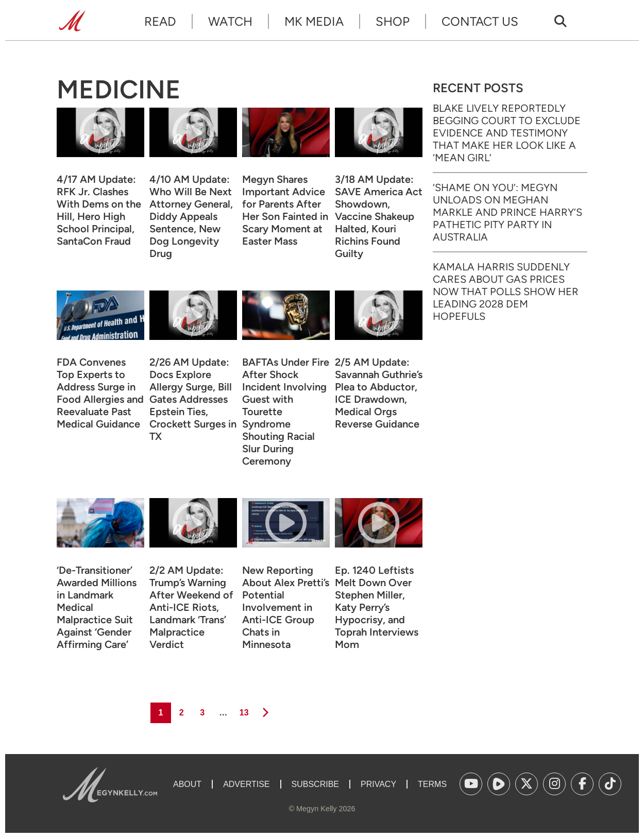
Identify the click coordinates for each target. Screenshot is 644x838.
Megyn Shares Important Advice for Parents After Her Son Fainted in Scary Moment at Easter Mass (285, 210)
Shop (393, 21)
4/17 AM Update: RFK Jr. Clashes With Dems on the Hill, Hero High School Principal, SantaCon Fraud (99, 210)
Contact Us (480, 21)
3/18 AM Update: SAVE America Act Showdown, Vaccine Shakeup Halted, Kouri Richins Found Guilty (379, 216)
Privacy (378, 784)
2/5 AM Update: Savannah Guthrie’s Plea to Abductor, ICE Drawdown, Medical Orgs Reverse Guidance (379, 393)
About (187, 784)
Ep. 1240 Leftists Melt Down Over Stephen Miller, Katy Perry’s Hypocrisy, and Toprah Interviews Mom (377, 607)
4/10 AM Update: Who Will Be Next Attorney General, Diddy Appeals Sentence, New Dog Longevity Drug (191, 216)
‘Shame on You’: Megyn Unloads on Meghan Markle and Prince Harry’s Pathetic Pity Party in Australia (507, 212)
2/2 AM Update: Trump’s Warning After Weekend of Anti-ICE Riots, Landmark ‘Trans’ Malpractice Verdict (191, 607)
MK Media (314, 21)
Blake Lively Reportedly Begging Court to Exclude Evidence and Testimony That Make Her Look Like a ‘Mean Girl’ (507, 133)
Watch (230, 21)
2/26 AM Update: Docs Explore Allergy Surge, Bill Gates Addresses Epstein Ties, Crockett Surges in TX (193, 399)
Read (160, 21)
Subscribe (315, 784)
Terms (432, 784)
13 (243, 710)
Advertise (246, 784)
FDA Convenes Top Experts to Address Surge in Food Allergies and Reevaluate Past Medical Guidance (100, 393)
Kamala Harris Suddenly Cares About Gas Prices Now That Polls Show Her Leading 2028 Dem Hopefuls (506, 292)
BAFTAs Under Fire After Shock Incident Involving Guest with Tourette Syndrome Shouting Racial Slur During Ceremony (286, 412)
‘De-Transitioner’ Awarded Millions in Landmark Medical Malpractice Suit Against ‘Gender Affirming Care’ (97, 607)
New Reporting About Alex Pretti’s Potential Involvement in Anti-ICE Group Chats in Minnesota (286, 607)
